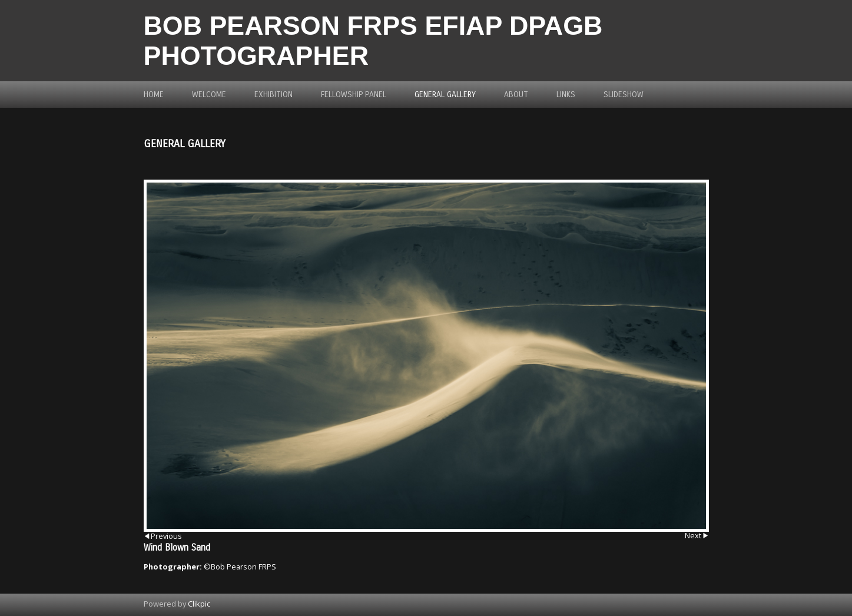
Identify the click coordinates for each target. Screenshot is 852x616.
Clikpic (199, 604)
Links (566, 95)
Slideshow (624, 95)
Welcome (209, 95)
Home (154, 95)
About (516, 95)
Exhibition (273, 95)
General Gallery (445, 95)
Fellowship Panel (354, 95)
